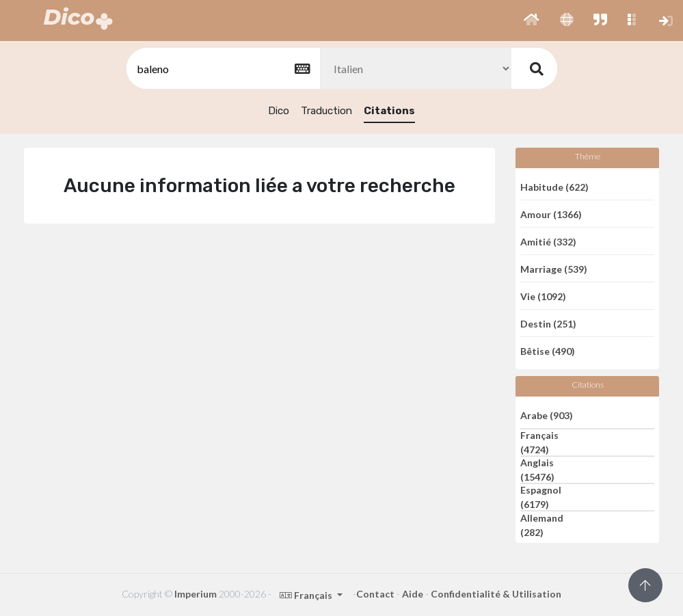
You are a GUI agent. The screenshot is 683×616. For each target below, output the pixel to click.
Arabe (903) (547, 415)
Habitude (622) (554, 186)
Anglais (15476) (537, 470)
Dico (279, 111)
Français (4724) (539, 442)
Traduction (326, 111)
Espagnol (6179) (541, 497)
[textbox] (222, 69)
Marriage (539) (554, 268)
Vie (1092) (543, 296)
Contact (375, 594)
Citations (389, 111)
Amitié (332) (548, 241)
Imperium (196, 594)
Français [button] (307, 595)
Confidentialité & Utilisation (496, 594)
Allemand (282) (542, 525)
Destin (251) (548, 323)
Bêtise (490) (548, 351)
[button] (532, 21)
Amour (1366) (551, 214)
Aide (413, 594)
